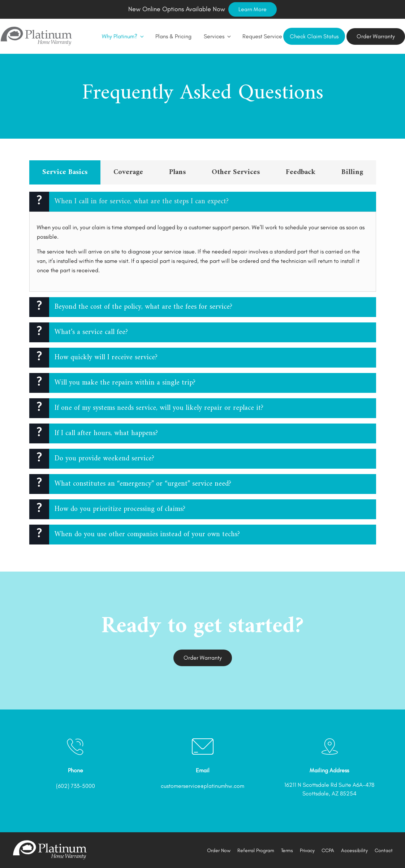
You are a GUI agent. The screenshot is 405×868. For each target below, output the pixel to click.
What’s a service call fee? (91, 332)
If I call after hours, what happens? (106, 433)
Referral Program (256, 850)
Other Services (236, 172)
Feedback (301, 172)
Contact (384, 850)
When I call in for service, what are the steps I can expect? (142, 202)
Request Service (262, 36)
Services (217, 36)
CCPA (328, 850)
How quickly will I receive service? (106, 358)
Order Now (219, 850)
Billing (352, 172)
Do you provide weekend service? (104, 459)
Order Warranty (376, 36)
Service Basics (65, 172)
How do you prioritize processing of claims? (120, 509)
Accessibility (354, 850)
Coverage (128, 172)
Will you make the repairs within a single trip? (125, 383)
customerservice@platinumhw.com (202, 786)
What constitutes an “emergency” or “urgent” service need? (143, 484)
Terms (287, 850)
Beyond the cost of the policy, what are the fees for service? (143, 307)
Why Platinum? (122, 36)
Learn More (253, 9)
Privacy (307, 850)
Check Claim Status (314, 36)
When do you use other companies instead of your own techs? (147, 535)
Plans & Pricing (173, 36)
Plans (177, 172)
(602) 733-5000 (76, 786)
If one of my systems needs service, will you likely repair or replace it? (159, 408)
